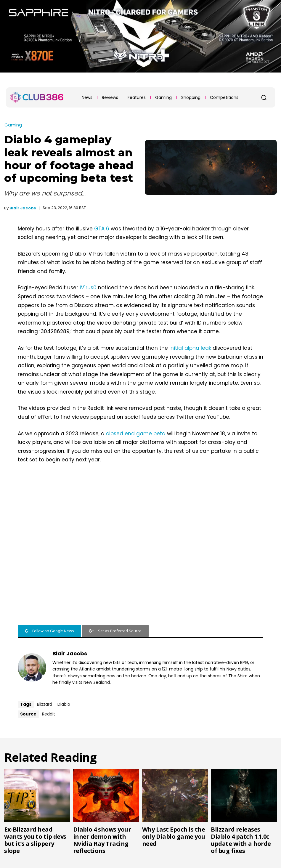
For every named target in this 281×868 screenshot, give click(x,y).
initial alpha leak (190, 348)
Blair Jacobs (23, 208)
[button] (264, 97)
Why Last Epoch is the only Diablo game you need (174, 836)
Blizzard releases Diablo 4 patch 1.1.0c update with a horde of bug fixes (241, 840)
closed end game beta (136, 434)
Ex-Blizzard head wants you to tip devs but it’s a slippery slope (35, 840)
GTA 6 (102, 229)
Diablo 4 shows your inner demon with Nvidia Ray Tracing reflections (102, 840)
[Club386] (37, 97)
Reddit (49, 714)
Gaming (13, 125)
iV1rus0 (88, 288)
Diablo (64, 704)
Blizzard (45, 704)
